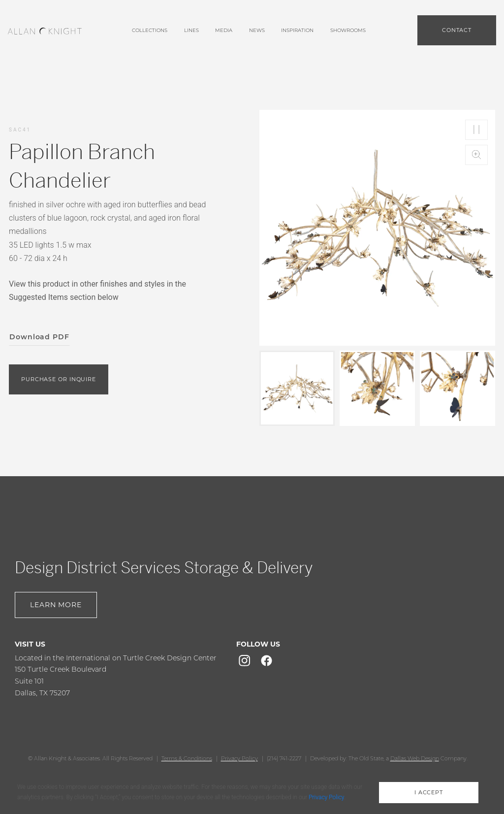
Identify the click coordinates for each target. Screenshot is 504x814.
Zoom (476, 155)
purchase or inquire (59, 379)
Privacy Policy (239, 758)
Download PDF (39, 337)
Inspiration (297, 30)
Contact (457, 30)
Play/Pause (476, 130)
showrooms (348, 30)
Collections (150, 30)
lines (191, 30)
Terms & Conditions (187, 758)
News (257, 30)
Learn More (56, 605)
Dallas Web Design (415, 758)
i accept (429, 792)
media (224, 30)
